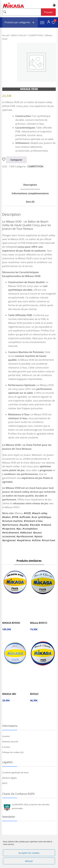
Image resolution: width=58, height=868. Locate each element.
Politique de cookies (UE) (13, 752)
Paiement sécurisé (10, 742)
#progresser (9, 540)
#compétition (30, 529)
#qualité (24, 525)
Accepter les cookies (29, 853)
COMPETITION (36, 35)
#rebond (46, 525)
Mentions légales (10, 778)
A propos (6, 747)
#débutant (26, 533)
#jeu (19, 529)
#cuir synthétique (41, 517)
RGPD (5, 783)
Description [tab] (30, 185)
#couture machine (12, 521)
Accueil (6, 35)
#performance (10, 525)
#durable (35, 525)
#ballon (6, 517)
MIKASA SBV (9, 694)
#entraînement (11, 533)
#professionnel (25, 536)
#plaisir (39, 536)
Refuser (29, 861)
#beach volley (40, 513)
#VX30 (27, 513)
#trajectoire (9, 529)
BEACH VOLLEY (19, 35)
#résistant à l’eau (33, 521)
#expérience (24, 540)
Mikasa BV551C (39, 623)
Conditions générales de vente (15, 772)
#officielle (25, 517)
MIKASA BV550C (11, 623)
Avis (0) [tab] (30, 202)
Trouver (48, 12)
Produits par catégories (20, 22)
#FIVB (15, 517)
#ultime (36, 540)
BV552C (34, 694)
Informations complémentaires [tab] (30, 193)
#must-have (48, 540)
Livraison (6, 736)
